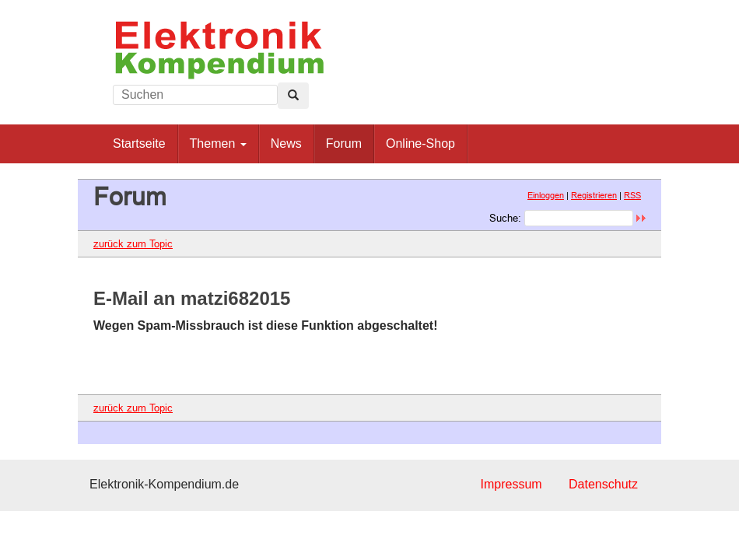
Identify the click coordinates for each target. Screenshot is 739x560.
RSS (632, 195)
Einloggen (546, 195)
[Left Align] (293, 96)
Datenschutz (603, 484)
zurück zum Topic (133, 243)
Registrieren (594, 195)
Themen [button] (218, 143)
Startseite (139, 143)
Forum (344, 143)
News (286, 143)
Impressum (511, 484)
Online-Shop (420, 143)
